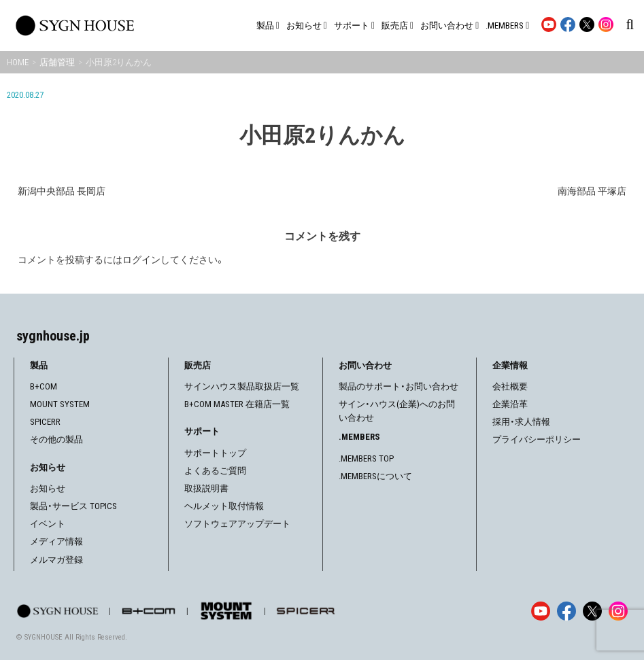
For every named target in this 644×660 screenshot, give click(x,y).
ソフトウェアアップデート (237, 524)
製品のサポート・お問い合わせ (399, 386)
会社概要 (510, 386)
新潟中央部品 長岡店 (62, 191)
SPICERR (45, 422)
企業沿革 (510, 404)
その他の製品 (56, 439)
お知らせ (48, 488)
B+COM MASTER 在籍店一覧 (237, 404)
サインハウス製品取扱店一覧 (242, 386)
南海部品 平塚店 (592, 191)
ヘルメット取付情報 (224, 506)
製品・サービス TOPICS (73, 506)
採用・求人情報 (521, 422)
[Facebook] (566, 611)
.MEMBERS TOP (366, 458)
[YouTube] (541, 611)
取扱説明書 (206, 488)
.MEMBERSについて (375, 476)
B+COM (44, 386)
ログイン (141, 260)
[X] (592, 611)
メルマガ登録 (56, 560)
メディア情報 (56, 541)
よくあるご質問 (215, 471)
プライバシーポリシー (537, 439)
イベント (48, 524)
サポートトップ (215, 453)
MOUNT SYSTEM (60, 404)
